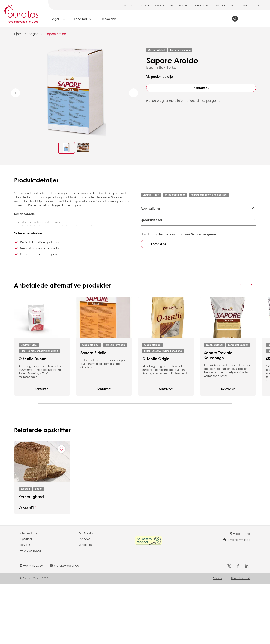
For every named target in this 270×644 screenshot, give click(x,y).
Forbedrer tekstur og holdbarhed (209, 195)
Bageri (55, 19)
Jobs (245, 5)
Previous (16, 93)
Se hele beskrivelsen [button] (29, 233)
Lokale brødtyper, (153, 223)
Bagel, (210, 218)
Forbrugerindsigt (180, 5)
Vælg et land (240, 578)
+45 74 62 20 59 (31, 610)
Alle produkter (29, 578)
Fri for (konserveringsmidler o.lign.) (39, 396)
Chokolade (109, 19)
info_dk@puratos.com (66, 610)
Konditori (80, 19)
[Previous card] (240, 330)
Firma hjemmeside (237, 584)
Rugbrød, (147, 218)
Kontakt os (201, 88)
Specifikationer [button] (151, 239)
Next (133, 93)
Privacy (217, 623)
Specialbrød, (195, 218)
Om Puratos (202, 5)
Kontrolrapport (241, 623)
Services (159, 5)
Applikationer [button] (150, 208)
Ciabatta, (238, 218)
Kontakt (258, 5)
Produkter (126, 5)
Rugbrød (25, 534)
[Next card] (251, 330)
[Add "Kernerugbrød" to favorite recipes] (61, 494)
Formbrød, (163, 218)
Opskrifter (143, 5)
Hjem (18, 34)
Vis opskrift (26, 552)
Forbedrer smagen (180, 50)
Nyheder (220, 5)
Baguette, (223, 218)
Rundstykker (176, 223)
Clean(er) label (157, 50)
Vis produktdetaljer (160, 77)
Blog (234, 5)
